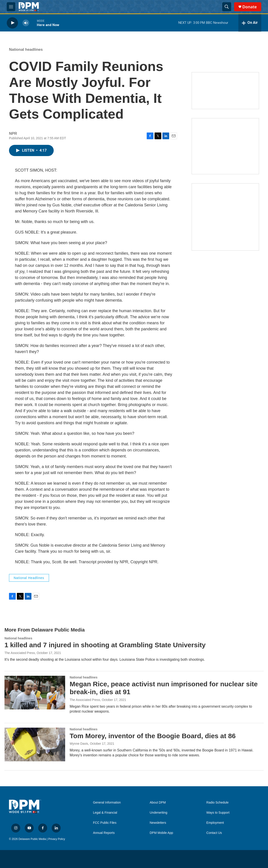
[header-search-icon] (227, 7)
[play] (12, 23)
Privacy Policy (57, 839)
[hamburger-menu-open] (11, 7)
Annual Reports (104, 833)
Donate (250, 7)
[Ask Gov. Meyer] (225, 217)
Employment (215, 823)
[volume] (26, 23)
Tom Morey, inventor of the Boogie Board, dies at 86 (153, 736)
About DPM (158, 803)
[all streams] (250, 23)
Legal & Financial (105, 813)
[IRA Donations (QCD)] (225, 146)
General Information (107, 803)
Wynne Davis (79, 744)
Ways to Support (218, 813)
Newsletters (158, 823)
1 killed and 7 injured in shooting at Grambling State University (105, 645)
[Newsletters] (225, 91)
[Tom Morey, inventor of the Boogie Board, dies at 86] (35, 744)
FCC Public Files (105, 823)
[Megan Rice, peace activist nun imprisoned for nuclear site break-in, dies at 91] (35, 693)
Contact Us (214, 833)
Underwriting (158, 813)
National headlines (26, 50)
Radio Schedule (218, 803)
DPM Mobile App (161, 833)
